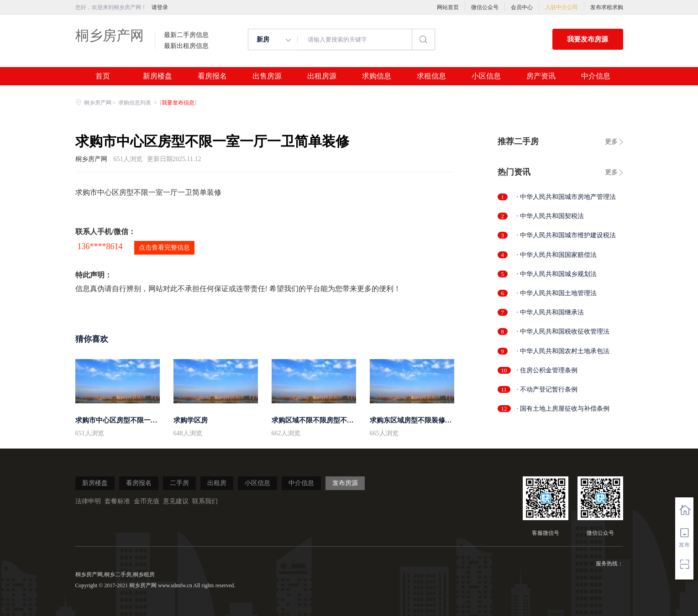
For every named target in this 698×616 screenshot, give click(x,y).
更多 (611, 142)
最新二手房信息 (186, 35)
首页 (103, 76)
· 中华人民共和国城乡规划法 (557, 274)
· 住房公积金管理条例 (547, 370)
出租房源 (322, 76)
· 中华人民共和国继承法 (550, 312)
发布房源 (345, 483)
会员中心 (522, 7)
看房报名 (212, 76)
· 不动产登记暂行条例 (547, 389)
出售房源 (267, 76)
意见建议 (176, 501)
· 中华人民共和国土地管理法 (557, 293)
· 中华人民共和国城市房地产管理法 (566, 197)
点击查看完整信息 (164, 248)
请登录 (160, 7)
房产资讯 (541, 76)
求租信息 (431, 76)
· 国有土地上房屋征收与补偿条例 (563, 409)
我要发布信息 (178, 103)
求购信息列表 (135, 103)
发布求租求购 (607, 7)
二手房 (179, 483)
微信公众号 (485, 7)
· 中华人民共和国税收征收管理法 (563, 331)
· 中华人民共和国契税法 (550, 216)
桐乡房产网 (110, 35)
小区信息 (486, 76)
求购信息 (377, 76)
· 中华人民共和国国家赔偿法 (557, 255)
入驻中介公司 (562, 7)
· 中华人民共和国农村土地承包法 (563, 351)
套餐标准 (117, 501)
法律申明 (88, 501)
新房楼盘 (157, 76)
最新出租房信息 (186, 46)
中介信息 (596, 76)
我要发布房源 (588, 39)
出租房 (217, 483)
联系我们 (205, 501)
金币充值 (147, 501)
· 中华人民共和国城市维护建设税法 (566, 235)
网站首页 (448, 7)
